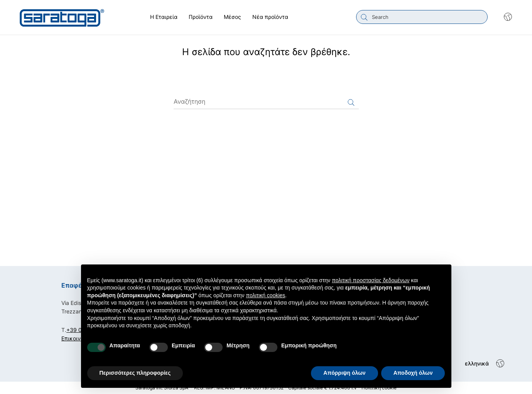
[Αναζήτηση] (266, 101)
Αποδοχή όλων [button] (413, 373)
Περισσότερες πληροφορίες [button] (135, 373)
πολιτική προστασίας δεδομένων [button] (371, 280)
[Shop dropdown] (504, 17)
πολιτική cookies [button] (265, 295)
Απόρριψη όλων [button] (344, 373)
